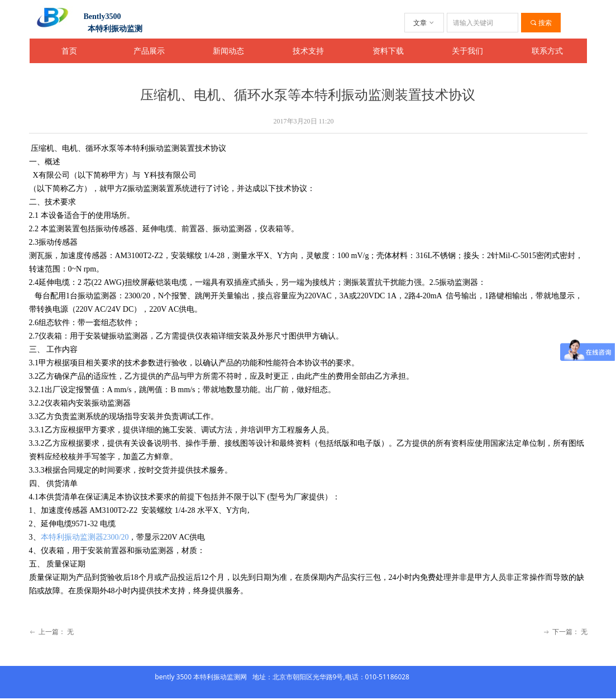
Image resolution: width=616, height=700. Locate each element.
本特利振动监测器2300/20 (85, 537)
